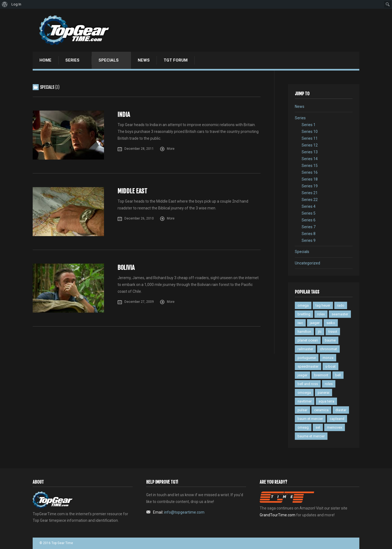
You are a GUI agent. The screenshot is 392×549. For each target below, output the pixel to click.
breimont (321, 375)
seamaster (340, 314)
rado (341, 305)
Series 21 (310, 193)
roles (329, 384)
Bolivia (126, 268)
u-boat (330, 366)
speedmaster (308, 366)
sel (318, 427)
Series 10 (310, 132)
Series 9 (309, 240)
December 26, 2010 (139, 218)
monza (328, 358)
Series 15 (310, 166)
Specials (109, 60)
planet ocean (308, 340)
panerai (324, 393)
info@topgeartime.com (184, 512)
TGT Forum (176, 60)
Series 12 (310, 145)
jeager (302, 375)
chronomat (328, 349)
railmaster (305, 349)
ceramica (321, 410)
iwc (300, 323)
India (124, 115)
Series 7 (309, 227)
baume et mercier (311, 436)
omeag (303, 427)
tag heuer (323, 305)
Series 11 (310, 138)
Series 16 (310, 172)
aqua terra (326, 401)
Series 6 (309, 220)
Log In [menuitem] (16, 4)
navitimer (305, 401)
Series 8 (309, 234)
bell (338, 375)
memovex (335, 427)
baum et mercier (310, 419)
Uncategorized (307, 263)
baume (330, 340)
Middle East (132, 191)
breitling (304, 314)
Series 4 (309, 206)
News (144, 60)
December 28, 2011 (139, 149)
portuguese (307, 358)
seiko (331, 323)
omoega (304, 393)
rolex (321, 314)
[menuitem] (5, 4)
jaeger (315, 323)
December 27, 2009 (139, 302)
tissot (333, 332)
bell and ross (308, 384)
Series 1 (309, 125)
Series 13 (310, 152)
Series (72, 60)
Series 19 (310, 186)
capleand (337, 419)
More (171, 149)
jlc (320, 332)
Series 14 (310, 159)
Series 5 (309, 213)
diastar (341, 410)
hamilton (304, 332)
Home (45, 60)
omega (303, 305)
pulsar (302, 410)
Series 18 (310, 179)
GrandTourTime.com (278, 515)
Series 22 (310, 200)
